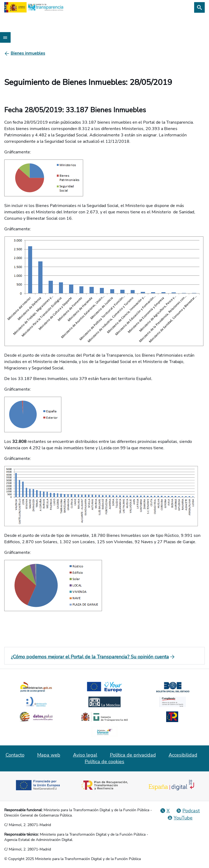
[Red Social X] (165, 811)
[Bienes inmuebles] (28, 53)
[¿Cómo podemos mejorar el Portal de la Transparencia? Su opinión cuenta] (104, 657)
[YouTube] (180, 818)
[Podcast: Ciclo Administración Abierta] (188, 811)
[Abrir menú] (5, 37)
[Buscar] (199, 7)
